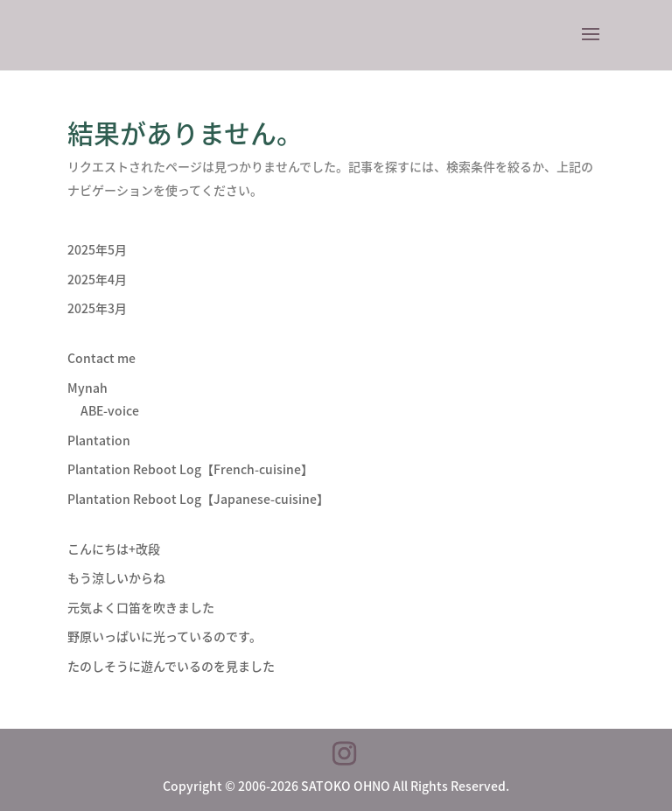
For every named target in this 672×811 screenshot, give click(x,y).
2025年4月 (97, 279)
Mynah (87, 388)
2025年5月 (97, 249)
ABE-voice (110, 410)
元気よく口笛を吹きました (141, 607)
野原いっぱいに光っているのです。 (164, 636)
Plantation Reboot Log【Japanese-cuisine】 (198, 499)
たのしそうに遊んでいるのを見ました (171, 666)
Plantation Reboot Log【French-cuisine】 (190, 469)
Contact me (101, 358)
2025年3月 (97, 308)
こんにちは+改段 (114, 549)
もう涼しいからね (116, 577)
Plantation (99, 440)
